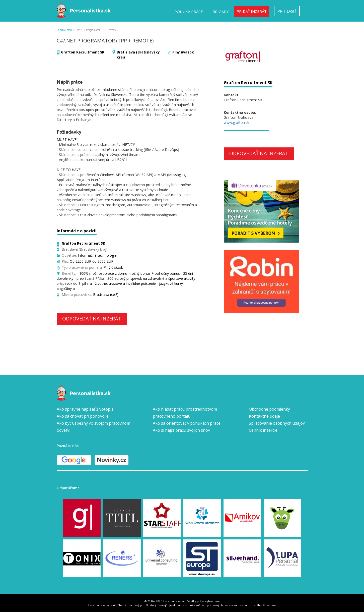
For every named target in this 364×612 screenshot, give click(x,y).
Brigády (221, 12)
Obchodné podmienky (269, 409)
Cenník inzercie (263, 430)
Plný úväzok (183, 52)
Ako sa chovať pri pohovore (83, 416)
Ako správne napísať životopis (85, 409)
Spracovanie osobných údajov (277, 423)
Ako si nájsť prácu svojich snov (181, 430)
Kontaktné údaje (264, 416)
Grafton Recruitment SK (83, 52)
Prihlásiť (287, 11)
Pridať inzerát (252, 11)
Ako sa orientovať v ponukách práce (187, 423)
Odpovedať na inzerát (92, 319)
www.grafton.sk (236, 122)
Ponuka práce (189, 12)
